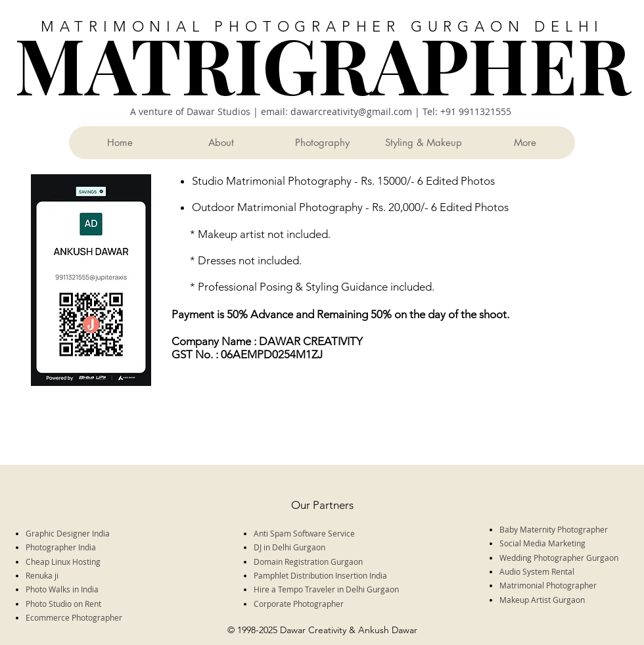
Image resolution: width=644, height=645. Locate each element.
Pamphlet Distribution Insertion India (320, 575)
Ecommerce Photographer (74, 617)
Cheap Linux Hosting (63, 561)
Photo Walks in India (63, 589)
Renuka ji (43, 575)
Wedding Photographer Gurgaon (559, 558)
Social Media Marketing (542, 543)
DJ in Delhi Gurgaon (290, 547)
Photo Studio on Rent (64, 604)
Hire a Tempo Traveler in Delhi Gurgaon (327, 589)
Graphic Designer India (69, 533)
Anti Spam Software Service (304, 533)
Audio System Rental (538, 571)
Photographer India (62, 547)
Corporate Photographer (300, 604)
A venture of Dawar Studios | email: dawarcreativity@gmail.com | (276, 111)
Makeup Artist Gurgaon (542, 600)
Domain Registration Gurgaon (308, 561)
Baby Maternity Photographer (555, 529)
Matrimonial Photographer (548, 585)
